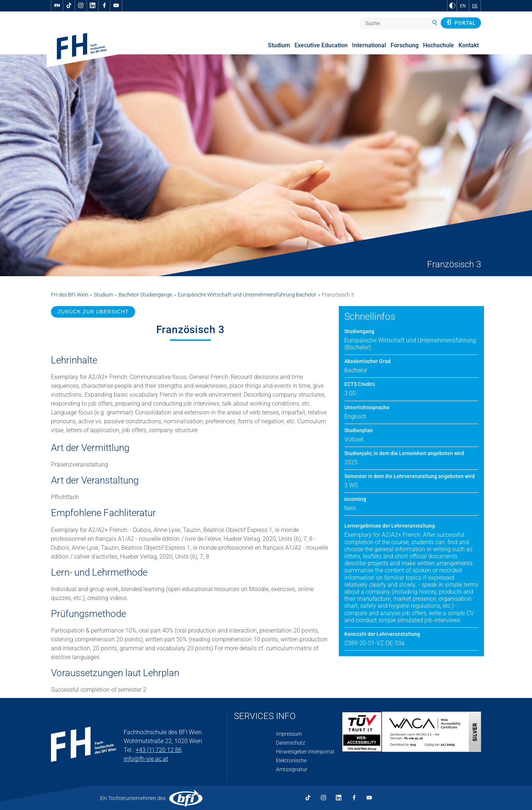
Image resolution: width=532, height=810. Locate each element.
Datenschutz (291, 743)
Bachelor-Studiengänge (145, 295)
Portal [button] (461, 23)
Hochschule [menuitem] (439, 45)
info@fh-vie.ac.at (146, 759)
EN (463, 6)
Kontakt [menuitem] (469, 45)
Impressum (289, 734)
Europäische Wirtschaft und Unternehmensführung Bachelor (247, 295)
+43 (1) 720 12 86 (159, 750)
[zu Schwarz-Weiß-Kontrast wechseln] (452, 6)
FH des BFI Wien (70, 295)
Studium (103, 295)
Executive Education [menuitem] (321, 45)
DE (475, 6)
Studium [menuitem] (279, 45)
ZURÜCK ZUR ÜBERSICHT (93, 312)
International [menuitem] (369, 45)
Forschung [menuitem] (405, 45)
